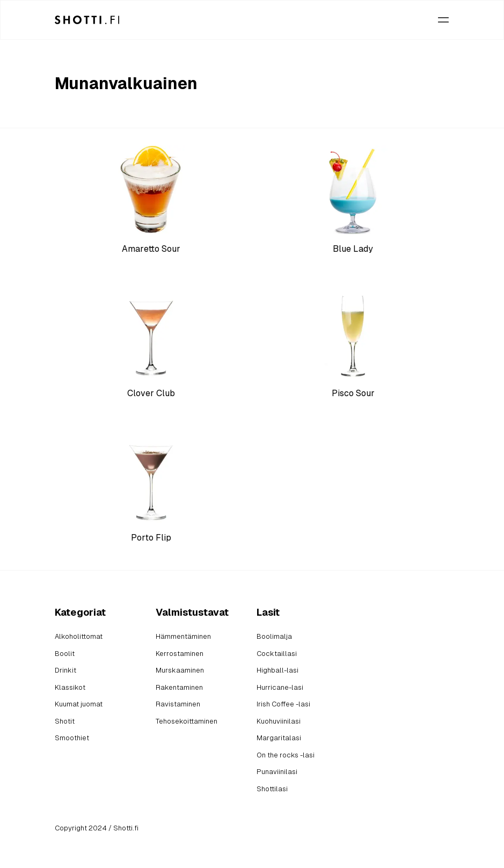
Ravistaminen (178, 704)
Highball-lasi (277, 670)
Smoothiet (72, 738)
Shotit (65, 721)
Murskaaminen (180, 670)
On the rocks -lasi (286, 755)
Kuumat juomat (79, 704)
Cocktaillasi (277, 654)
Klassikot (70, 687)
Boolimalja (274, 636)
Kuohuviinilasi (279, 721)
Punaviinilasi (277, 772)
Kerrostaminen (180, 654)
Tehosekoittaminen (187, 721)
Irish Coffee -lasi (283, 704)
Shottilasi (272, 789)
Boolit (65, 654)
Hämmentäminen (183, 636)
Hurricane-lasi (280, 687)
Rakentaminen (179, 687)
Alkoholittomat (79, 636)
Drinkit (65, 670)
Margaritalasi (279, 738)
